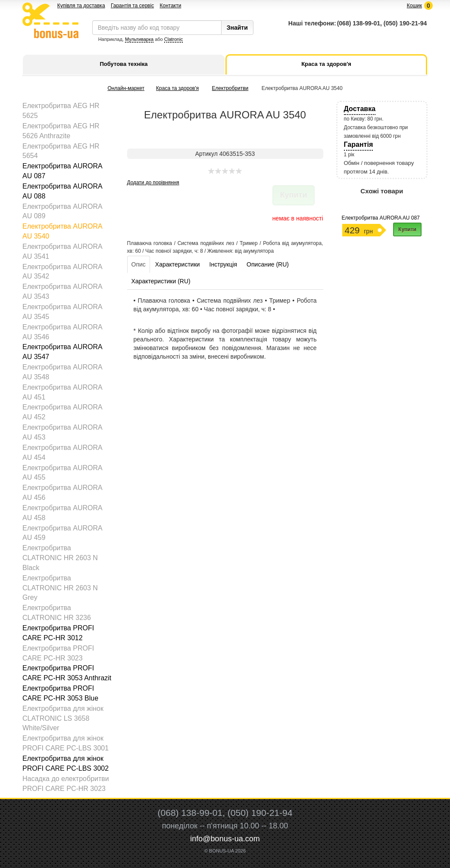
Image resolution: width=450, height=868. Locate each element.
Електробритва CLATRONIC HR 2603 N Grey (60, 588)
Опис (139, 264)
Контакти (170, 6)
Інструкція (223, 264)
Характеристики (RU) (161, 281)
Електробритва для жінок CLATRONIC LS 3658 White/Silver (63, 718)
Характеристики (178, 264)
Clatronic (173, 39)
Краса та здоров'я (177, 88)
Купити (407, 229)
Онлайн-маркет (126, 88)
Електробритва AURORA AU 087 (381, 218)
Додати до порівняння (153, 183)
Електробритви (230, 88)
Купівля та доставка (81, 6)
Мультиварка (139, 39)
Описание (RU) (268, 264)
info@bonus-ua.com (225, 839)
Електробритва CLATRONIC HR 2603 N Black (60, 558)
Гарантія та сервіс (132, 6)
